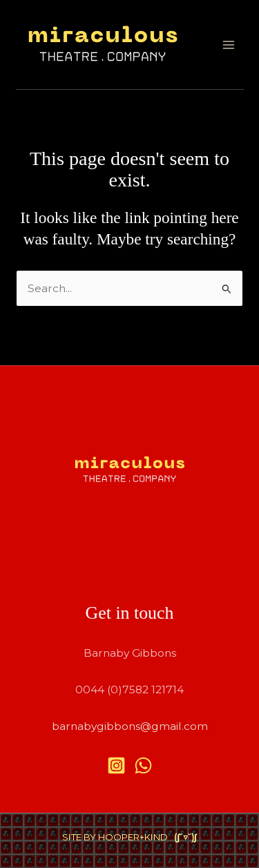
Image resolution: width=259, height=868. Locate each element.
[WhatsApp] (143, 765)
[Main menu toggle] (228, 45)
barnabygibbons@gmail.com (130, 726)
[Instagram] (116, 765)
